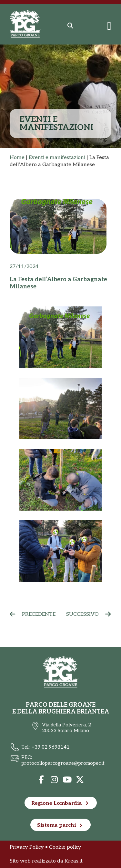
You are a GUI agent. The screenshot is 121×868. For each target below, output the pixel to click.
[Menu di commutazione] (109, 26)
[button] (70, 26)
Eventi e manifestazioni (57, 158)
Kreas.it (74, 861)
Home (17, 158)
